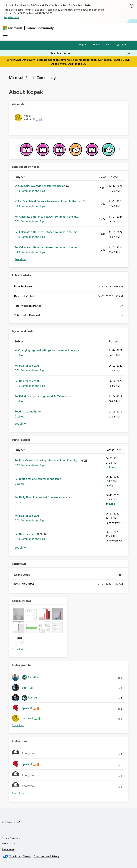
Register (83, 44)
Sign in (96, 44)
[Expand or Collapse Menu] (5, 37)
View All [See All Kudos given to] (18, 725)
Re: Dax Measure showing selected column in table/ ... (48, 460)
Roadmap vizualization (28, 411)
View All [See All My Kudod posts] (21, 424)
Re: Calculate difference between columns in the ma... (51, 201)
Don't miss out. (77, 64)
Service (19, 502)
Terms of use (9, 843)
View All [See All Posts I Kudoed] (21, 548)
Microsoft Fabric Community (32, 77)
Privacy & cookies (11, 838)
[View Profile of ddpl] (112, 485)
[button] (18, 614)
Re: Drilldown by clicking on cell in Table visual (43, 396)
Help (108, 44)
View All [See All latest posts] (21, 259)
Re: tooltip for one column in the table (38, 479)
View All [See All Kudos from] (18, 793)
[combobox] (90, 53)
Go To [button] (120, 45)
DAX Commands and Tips (30, 191)
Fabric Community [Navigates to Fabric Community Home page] (40, 28)
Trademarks (8, 849)
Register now (11, 17)
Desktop (20, 355)
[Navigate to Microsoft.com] (12, 28)
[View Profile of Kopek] (113, 467)
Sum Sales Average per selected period (42, 186)
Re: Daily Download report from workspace (41, 497)
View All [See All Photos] (18, 649)
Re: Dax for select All (27, 365)
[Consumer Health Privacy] (46, 856)
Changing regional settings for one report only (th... (50, 350)
